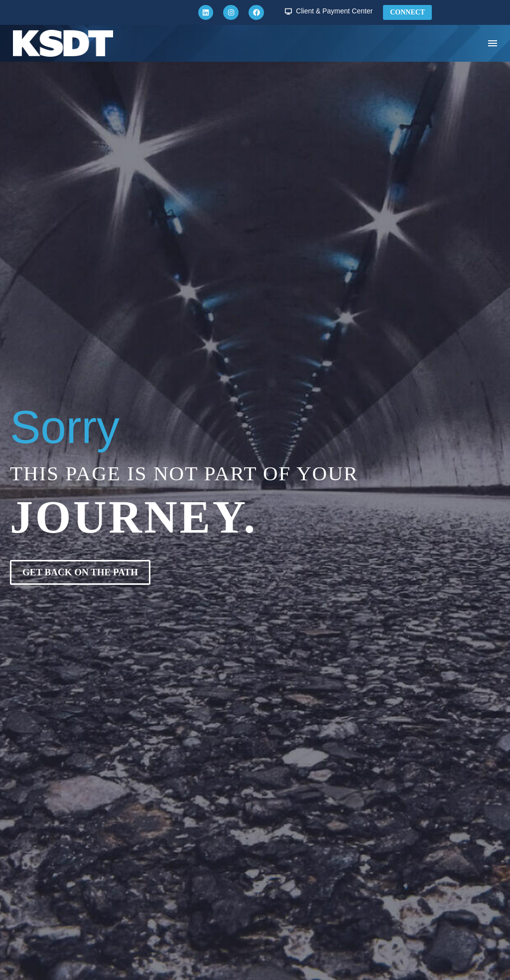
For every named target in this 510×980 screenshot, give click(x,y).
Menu (493, 43)
